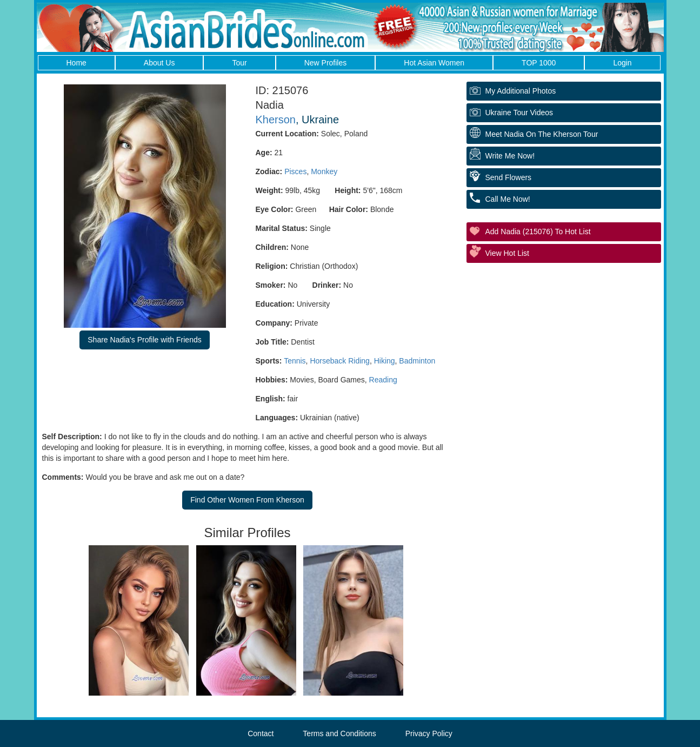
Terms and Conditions (339, 733)
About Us (159, 63)
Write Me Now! (510, 156)
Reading (383, 380)
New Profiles (326, 63)
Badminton (417, 361)
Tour (239, 63)
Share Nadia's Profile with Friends (144, 340)
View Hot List (507, 253)
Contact (261, 733)
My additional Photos (521, 91)
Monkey (324, 171)
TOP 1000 (539, 63)
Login (622, 63)
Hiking (385, 361)
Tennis (295, 361)
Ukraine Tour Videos (519, 113)
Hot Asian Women (434, 63)
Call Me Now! (508, 199)
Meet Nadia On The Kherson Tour (542, 134)
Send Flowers (509, 177)
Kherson (276, 120)
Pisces (295, 171)
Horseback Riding (340, 361)
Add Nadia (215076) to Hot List (538, 232)
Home (76, 63)
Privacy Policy (429, 733)
